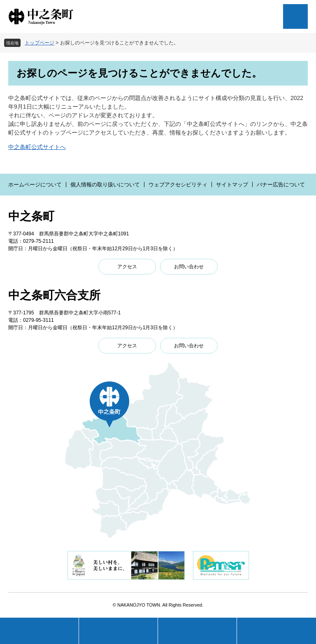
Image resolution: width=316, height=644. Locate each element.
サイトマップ (232, 185)
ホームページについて (35, 185)
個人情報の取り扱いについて (105, 185)
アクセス (127, 267)
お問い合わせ (189, 267)
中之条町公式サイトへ (37, 147)
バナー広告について (281, 185)
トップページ (39, 43)
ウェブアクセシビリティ (178, 185)
